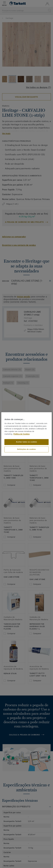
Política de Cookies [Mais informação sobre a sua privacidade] (22, 434)
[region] (26, 434)
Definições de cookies (26, 449)
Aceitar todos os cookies (26, 442)
